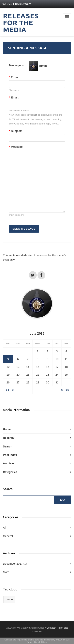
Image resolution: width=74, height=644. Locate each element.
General (8, 536)
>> (67, 390)
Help (59, 628)
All (5, 528)
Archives (9, 463)
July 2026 (37, 333)
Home (7, 429)
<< (7, 390)
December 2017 (13, 564)
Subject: (15, 131)
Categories (10, 472)
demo (9, 599)
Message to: (17, 65)
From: (14, 77)
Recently (9, 438)
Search (8, 446)
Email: (14, 97)
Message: (16, 147)
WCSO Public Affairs (17, 4)
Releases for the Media (21, 23)
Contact (51, 628)
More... (7, 572)
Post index (10, 455)
